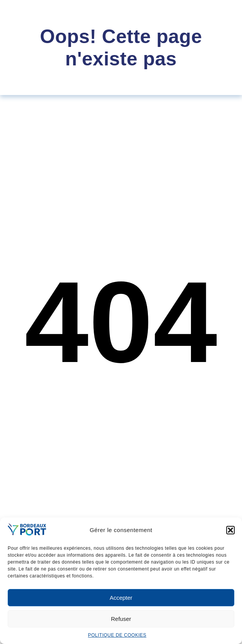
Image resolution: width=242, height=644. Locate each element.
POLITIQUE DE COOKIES (117, 635)
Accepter (121, 598)
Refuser (121, 619)
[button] (230, 530)
